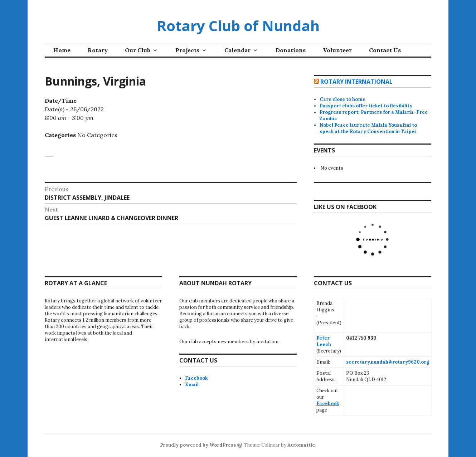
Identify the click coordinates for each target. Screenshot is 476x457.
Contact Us (385, 50)
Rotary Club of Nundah (238, 26)
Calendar (237, 50)
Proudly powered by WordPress (198, 445)
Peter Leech (324, 341)
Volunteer (337, 50)
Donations (291, 50)
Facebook (196, 378)
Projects (187, 50)
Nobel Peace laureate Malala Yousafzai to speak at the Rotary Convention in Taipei (368, 128)
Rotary (98, 50)
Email (192, 385)
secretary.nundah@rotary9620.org (388, 362)
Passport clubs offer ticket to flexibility (366, 106)
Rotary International (356, 82)
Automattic (301, 445)
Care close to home (343, 99)
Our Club (138, 50)
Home (62, 50)
